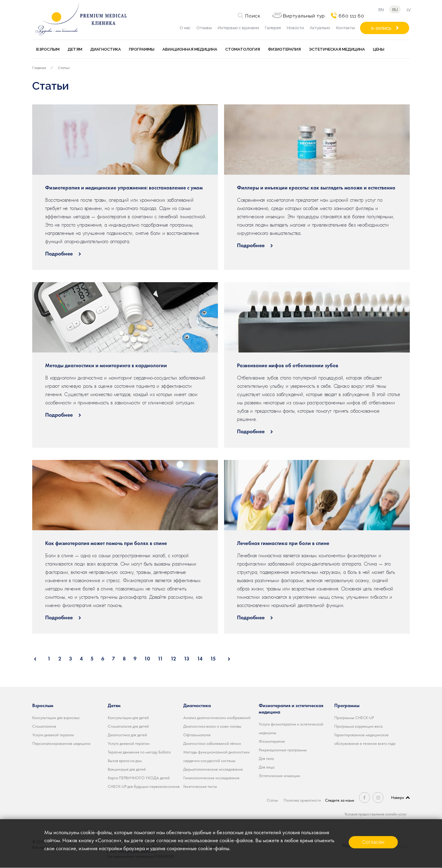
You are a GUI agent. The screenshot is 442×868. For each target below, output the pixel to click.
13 (187, 659)
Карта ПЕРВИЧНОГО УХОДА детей (139, 778)
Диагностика (106, 49)
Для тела (266, 758)
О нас (185, 28)
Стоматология (243, 49)
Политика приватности (303, 800)
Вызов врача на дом (125, 761)
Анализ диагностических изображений (217, 718)
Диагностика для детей (127, 735)
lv (410, 10)
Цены (379, 49)
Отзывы (204, 28)
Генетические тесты (200, 786)
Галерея (273, 28)
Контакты (345, 28)
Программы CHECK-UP (354, 718)
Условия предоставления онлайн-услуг (374, 814)
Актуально (320, 28)
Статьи (64, 68)
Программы (142, 49)
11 (160, 659)
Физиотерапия (284, 49)
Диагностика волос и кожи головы (212, 726)
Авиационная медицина (190, 49)
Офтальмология (197, 735)
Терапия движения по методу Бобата (139, 752)
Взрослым (48, 49)
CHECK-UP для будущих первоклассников (144, 786)
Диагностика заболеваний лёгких (212, 743)
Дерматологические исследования (213, 769)
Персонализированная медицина (61, 743)
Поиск (251, 16)
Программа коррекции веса (358, 726)
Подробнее (60, 253)
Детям (75, 49)
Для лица (267, 767)
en (379, 10)
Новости (295, 28)
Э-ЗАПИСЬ (381, 28)
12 (173, 659)
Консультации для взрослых (56, 718)
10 (147, 659)
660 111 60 (350, 16)
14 (200, 659)
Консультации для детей (128, 718)
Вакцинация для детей (127, 769)
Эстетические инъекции (279, 776)
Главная (39, 68)
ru (394, 10)
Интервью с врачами (238, 28)
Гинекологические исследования (211, 778)
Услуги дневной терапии (53, 735)
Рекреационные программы (283, 750)
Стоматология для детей (128, 726)
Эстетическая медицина (337, 49)
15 (213, 659)
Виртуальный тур (302, 16)
